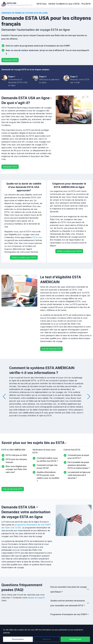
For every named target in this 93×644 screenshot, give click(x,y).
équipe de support (36, 598)
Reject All (47, 639)
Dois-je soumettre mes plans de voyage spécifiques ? (69, 589)
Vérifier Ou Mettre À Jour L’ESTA (64, 4)
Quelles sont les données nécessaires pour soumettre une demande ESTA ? (68, 603)
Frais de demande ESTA (51, 349)
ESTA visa (37, 237)
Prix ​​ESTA (86, 4)
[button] (4, 397)
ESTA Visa (42, 4)
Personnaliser (18, 639)
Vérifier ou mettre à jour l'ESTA (24, 257)
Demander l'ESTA (10, 60)
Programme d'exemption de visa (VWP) (69, 614)
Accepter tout (75, 639)
